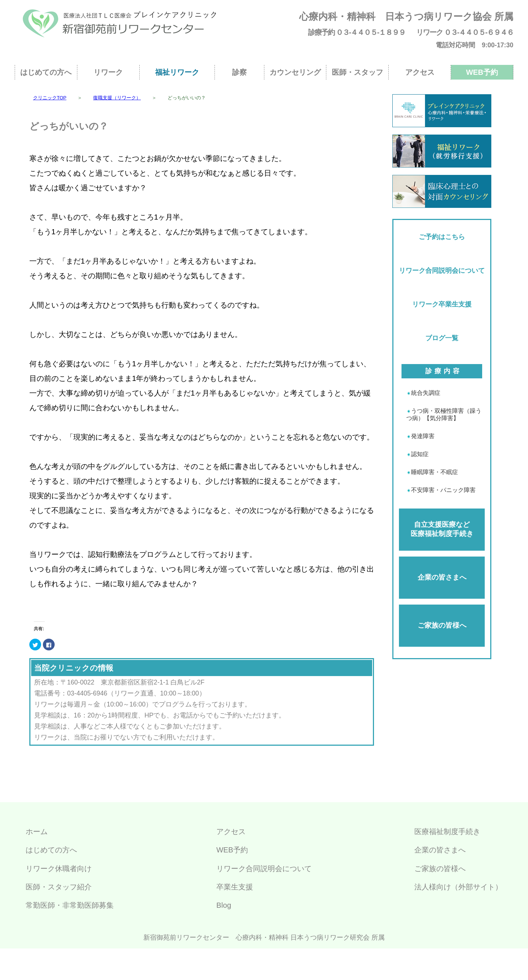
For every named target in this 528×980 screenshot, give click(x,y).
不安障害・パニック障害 (443, 490)
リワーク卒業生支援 (442, 304)
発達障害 (423, 436)
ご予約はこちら (442, 237)
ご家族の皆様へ (442, 625)
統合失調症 (426, 393)
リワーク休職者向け (59, 869)
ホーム (37, 832)
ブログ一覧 (442, 338)
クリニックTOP (50, 98)
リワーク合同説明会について (442, 271)
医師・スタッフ (357, 72)
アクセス (420, 72)
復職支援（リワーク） (117, 98)
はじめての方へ (46, 72)
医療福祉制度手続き (447, 832)
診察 (239, 72)
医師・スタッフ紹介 (59, 887)
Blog (224, 905)
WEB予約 (482, 72)
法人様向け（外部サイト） (458, 887)
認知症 (420, 454)
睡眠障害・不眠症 (434, 472)
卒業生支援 (235, 887)
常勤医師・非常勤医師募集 (70, 905)
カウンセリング (295, 72)
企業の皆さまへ (442, 577)
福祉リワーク (177, 72)
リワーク (108, 72)
